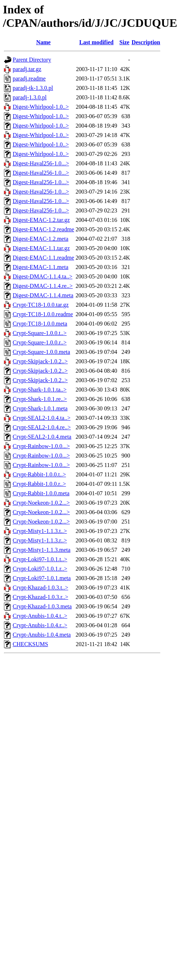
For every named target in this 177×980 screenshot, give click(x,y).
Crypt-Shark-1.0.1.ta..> (40, 390)
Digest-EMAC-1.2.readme (43, 229)
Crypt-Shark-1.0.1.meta (40, 408)
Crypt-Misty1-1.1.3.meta (42, 550)
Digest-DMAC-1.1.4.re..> (43, 286)
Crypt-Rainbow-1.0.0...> (41, 446)
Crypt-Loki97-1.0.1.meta (42, 578)
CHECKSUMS (30, 644)
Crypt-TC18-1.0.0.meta (40, 324)
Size (125, 42)
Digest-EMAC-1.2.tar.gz (41, 220)
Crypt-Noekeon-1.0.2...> (41, 503)
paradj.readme (29, 78)
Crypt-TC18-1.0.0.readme (43, 314)
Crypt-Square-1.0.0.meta (41, 352)
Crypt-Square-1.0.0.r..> (40, 342)
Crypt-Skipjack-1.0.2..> (40, 361)
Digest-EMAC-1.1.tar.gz (41, 248)
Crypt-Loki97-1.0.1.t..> (40, 559)
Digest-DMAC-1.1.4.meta (43, 295)
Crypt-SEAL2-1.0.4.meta (42, 437)
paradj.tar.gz (27, 69)
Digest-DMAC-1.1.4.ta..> (43, 276)
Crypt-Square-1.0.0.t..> (40, 333)
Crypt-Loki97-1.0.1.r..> (40, 569)
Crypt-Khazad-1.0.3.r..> (40, 597)
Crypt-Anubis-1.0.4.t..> (40, 616)
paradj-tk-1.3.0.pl (33, 88)
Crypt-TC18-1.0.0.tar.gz (41, 305)
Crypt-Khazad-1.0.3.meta (42, 606)
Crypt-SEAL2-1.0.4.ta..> (42, 418)
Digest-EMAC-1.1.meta (41, 267)
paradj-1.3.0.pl (30, 97)
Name (43, 42)
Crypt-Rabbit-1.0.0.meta (41, 493)
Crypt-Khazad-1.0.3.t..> (40, 588)
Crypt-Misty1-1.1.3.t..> (40, 531)
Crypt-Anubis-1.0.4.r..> (40, 625)
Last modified (96, 42)
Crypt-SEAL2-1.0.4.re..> (42, 427)
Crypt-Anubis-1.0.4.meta (42, 635)
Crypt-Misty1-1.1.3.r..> (40, 540)
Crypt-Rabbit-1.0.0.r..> (39, 484)
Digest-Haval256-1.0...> (41, 163)
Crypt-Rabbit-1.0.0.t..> (39, 474)
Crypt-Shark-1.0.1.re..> (40, 399)
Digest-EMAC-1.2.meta (41, 239)
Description (146, 42)
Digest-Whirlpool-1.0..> (41, 107)
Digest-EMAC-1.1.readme (43, 258)
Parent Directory (32, 60)
